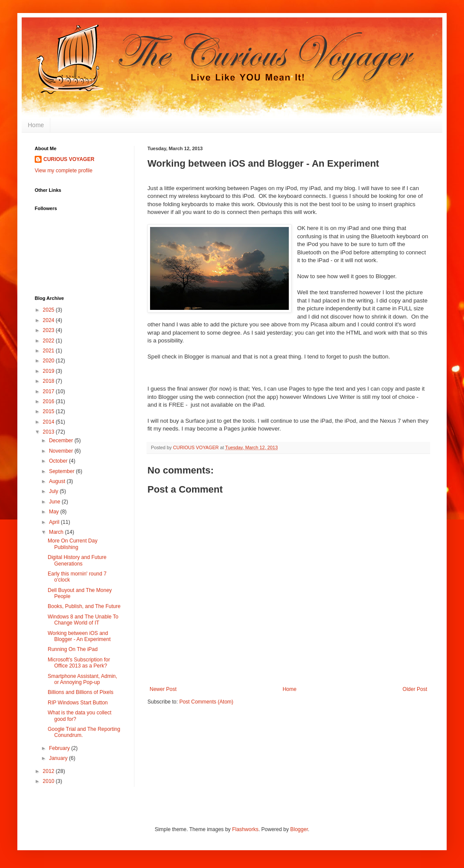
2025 (49, 310)
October (59, 461)
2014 (49, 422)
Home (36, 125)
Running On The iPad (73, 649)
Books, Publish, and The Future (84, 606)
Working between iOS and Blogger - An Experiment (79, 636)
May (55, 512)
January (59, 758)
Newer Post (163, 689)
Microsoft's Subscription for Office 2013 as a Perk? (79, 663)
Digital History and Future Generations (77, 560)
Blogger (299, 829)
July (54, 491)
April (55, 522)
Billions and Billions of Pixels (80, 692)
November (62, 451)
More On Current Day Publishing (73, 544)
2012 (49, 771)
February (60, 748)
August (58, 481)
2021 (49, 351)
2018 (49, 381)
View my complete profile (64, 171)
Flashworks (245, 829)
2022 (49, 341)
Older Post (415, 689)
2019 (49, 371)
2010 (49, 781)
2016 (49, 401)
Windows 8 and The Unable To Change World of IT (83, 620)
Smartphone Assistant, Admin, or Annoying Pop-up (82, 679)
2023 (49, 330)
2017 (49, 391)
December (62, 441)
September (62, 471)
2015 (49, 411)
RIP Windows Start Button (78, 703)
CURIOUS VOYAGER (69, 159)
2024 (49, 320)
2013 (49, 432)
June (55, 502)
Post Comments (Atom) (206, 702)
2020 (49, 361)
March (57, 532)
